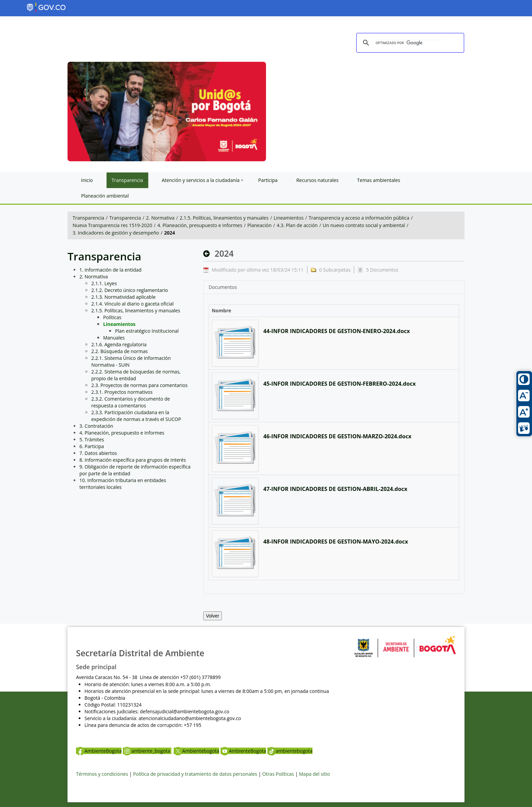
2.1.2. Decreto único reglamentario (130, 290)
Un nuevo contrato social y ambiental (364, 225)
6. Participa (92, 446)
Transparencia (88, 218)
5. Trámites (92, 439)
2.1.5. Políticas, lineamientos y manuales (224, 218)
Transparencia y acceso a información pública (359, 218)
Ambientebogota (196, 751)
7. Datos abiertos (98, 453)
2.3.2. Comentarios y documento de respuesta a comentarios (131, 402)
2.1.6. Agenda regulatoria (119, 344)
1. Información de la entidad (110, 270)
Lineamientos (289, 218)
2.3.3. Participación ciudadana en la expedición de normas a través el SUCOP (136, 416)
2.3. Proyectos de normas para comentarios (139, 385)
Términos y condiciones (102, 774)
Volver (213, 616)
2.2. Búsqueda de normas (120, 351)
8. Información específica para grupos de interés (133, 460)
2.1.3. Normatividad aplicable (123, 297)
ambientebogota (290, 751)
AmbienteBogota (99, 751)
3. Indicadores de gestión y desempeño (116, 233)
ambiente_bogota (147, 751)
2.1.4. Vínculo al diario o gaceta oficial (132, 304)
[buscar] (409, 43)
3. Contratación (96, 426)
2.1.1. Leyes (104, 283)
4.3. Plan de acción (297, 225)
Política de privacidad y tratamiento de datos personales (195, 774)
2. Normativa (160, 218)
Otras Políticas (278, 774)
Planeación (259, 225)
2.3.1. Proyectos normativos (122, 392)
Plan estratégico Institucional (147, 331)
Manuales (114, 338)
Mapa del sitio (314, 774)
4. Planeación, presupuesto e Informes (200, 225)
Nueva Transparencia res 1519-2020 (112, 225)
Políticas (112, 317)
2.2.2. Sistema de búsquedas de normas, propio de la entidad (136, 375)
